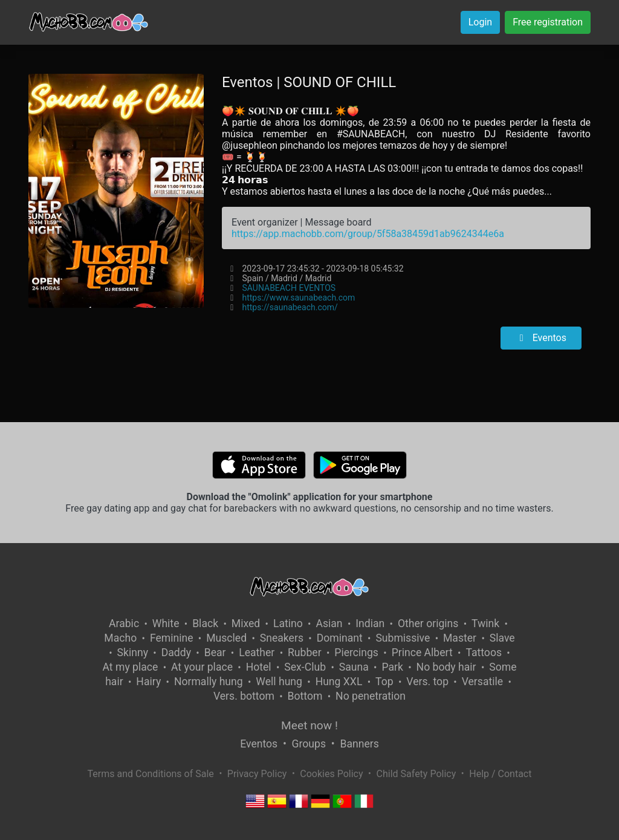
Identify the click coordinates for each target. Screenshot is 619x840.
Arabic (124, 623)
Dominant (340, 638)
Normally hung (209, 682)
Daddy (176, 653)
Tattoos (484, 653)
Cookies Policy (331, 774)
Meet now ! (309, 725)
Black (205, 623)
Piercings (356, 653)
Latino (288, 623)
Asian (329, 623)
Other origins (428, 623)
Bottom (305, 696)
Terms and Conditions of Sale (151, 774)
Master (460, 638)
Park (392, 667)
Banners (359, 744)
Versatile (482, 682)
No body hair (446, 667)
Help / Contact (500, 774)
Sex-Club (305, 667)
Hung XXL (339, 682)
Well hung (279, 682)
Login (480, 22)
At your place (202, 667)
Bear (215, 653)
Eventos (541, 338)
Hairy (148, 682)
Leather (257, 653)
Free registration (548, 22)
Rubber (305, 653)
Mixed (246, 623)
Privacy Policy (257, 774)
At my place (131, 667)
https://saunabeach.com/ (290, 307)
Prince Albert (422, 653)
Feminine (172, 638)
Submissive (403, 638)
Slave (502, 638)
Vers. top (427, 682)
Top (384, 682)
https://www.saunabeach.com (298, 298)
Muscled (226, 638)
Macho (120, 638)
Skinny (133, 653)
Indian (370, 623)
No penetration (371, 696)
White (166, 623)
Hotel (259, 667)
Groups (309, 744)
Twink (485, 623)
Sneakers (282, 638)
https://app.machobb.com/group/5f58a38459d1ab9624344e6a (368, 234)
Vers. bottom (244, 696)
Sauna (354, 667)
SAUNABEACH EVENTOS (289, 288)
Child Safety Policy (416, 774)
